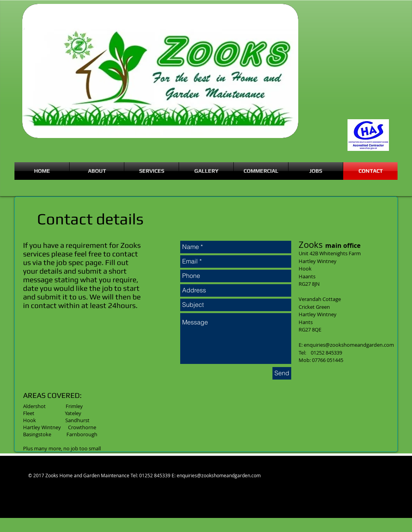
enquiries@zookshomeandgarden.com (349, 345)
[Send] (282, 373)
